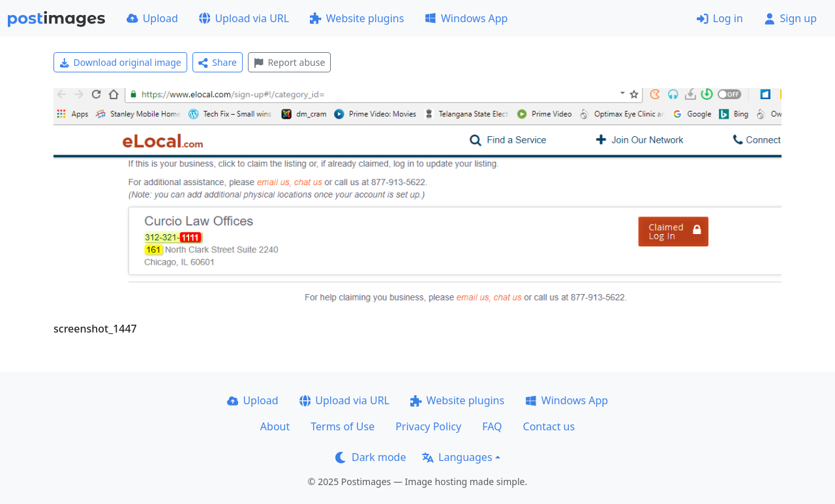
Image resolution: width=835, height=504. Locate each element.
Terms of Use (342, 426)
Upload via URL (244, 18)
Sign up (790, 18)
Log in (720, 18)
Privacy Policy (428, 426)
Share (218, 62)
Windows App (466, 18)
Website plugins (357, 18)
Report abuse (289, 62)
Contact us (549, 426)
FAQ (492, 426)
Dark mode (371, 457)
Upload (152, 18)
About (275, 426)
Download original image (120, 62)
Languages (457, 457)
